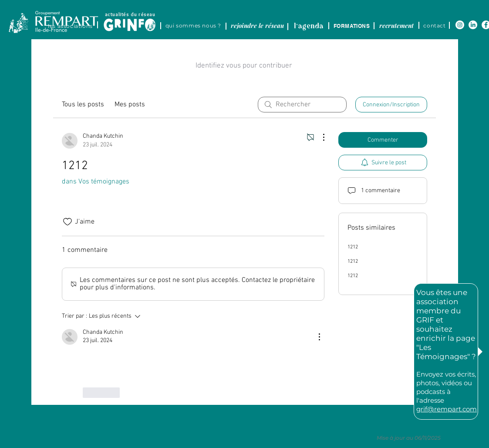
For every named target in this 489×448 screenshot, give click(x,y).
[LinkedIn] (473, 25)
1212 (353, 247)
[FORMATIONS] (352, 26)
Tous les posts (83, 105)
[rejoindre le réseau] (258, 25)
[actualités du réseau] (130, 14)
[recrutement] (397, 25)
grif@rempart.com (447, 409)
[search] (302, 105)
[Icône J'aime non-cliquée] (67, 222)
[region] (138, 20)
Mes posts (130, 105)
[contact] (435, 25)
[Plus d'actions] (319, 137)
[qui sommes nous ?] (194, 25)
